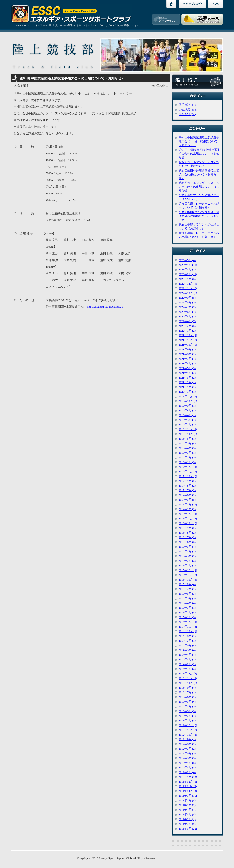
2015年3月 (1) (187, 608)
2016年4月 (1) (187, 551)
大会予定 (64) (187, 114)
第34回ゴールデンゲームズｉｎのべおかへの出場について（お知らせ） (199, 187)
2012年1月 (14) (188, 777)
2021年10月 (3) (188, 345)
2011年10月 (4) (188, 791)
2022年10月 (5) (188, 293)
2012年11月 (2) (188, 730)
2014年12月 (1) (188, 622)
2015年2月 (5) (187, 613)
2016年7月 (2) (187, 537)
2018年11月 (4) (188, 429)
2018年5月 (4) (187, 443)
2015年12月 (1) (188, 570)
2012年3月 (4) (187, 768)
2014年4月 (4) (187, 655)
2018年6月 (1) (187, 439)
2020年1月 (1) (187, 392)
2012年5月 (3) (187, 758)
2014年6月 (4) (187, 645)
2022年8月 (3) (187, 302)
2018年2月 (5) (187, 457)
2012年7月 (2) (187, 749)
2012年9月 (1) (187, 739)
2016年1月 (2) (187, 566)
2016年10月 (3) (188, 523)
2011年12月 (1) (188, 782)
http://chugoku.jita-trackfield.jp (105, 307)
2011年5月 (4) (187, 810)
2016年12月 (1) (188, 514)
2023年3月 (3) (187, 270)
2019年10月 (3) (188, 401)
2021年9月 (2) (187, 349)
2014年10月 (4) (188, 631)
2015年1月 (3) (187, 617)
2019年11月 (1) (188, 396)
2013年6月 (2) (187, 697)
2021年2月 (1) (187, 382)
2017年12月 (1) (188, 467)
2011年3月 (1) (187, 819)
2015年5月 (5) (187, 598)
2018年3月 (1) (187, 453)
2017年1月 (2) (187, 509)
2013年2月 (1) (187, 716)
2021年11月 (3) (188, 340)
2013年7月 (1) (187, 692)
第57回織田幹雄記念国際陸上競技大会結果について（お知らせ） (199, 174)
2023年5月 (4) (187, 260)
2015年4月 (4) (187, 603)
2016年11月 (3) (188, 519)
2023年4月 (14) (188, 265)
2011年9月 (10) (188, 796)
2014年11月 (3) (188, 627)
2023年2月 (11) (188, 274)
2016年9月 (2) (187, 528)
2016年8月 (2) (187, 533)
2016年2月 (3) (187, 561)
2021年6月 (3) (187, 364)
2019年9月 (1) (187, 406)
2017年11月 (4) (188, 472)
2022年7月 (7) (187, 307)
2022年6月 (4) (187, 312)
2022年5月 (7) (187, 317)
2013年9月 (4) (187, 688)
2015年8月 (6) (187, 584)
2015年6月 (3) (187, 594)
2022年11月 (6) (188, 288)
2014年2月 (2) (187, 664)
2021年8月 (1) (187, 354)
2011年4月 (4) (187, 815)
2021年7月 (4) (187, 359)
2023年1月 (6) (187, 279)
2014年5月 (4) (187, 650)
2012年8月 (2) (187, 744)
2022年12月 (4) (188, 284)
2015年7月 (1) (187, 589)
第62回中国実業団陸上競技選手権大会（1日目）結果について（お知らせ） (199, 141)
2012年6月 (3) (187, 753)
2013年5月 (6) (187, 702)
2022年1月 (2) (187, 331)
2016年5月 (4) (187, 547)
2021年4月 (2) (187, 373)
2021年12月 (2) (188, 335)
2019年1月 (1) (187, 425)
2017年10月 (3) (188, 476)
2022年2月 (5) (187, 326)
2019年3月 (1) (187, 420)
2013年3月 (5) (187, 711)
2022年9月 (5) (187, 298)
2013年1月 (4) (187, 721)
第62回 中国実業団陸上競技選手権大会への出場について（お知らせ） (199, 154)
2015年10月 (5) (188, 580)
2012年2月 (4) (187, 772)
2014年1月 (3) (187, 669)
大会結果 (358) (188, 110)
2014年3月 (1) (187, 660)
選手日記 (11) (187, 105)
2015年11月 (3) (188, 575)
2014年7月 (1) (187, 641)
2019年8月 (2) (187, 411)
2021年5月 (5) (187, 368)
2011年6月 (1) (187, 805)
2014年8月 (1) (187, 636)
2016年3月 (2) (187, 556)
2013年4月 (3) (187, 706)
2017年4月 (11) (188, 504)
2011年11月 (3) (188, 786)
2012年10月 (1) (188, 735)
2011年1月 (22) (188, 829)
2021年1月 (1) (187, 387)
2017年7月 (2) (187, 490)
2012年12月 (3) (188, 725)
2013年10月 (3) (188, 683)
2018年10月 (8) (188, 434)
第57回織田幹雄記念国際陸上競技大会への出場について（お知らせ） (199, 216)
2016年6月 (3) (187, 542)
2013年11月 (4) (188, 678)
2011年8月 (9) (187, 800)
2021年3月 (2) (187, 378)
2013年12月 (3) (188, 674)
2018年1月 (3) (187, 462)
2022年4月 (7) (187, 321)
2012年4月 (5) (187, 763)
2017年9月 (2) (187, 481)
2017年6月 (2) (187, 495)
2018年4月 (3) (187, 448)
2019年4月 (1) (187, 415)
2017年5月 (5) (187, 500)
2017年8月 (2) (187, 486)
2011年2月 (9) (187, 824)
